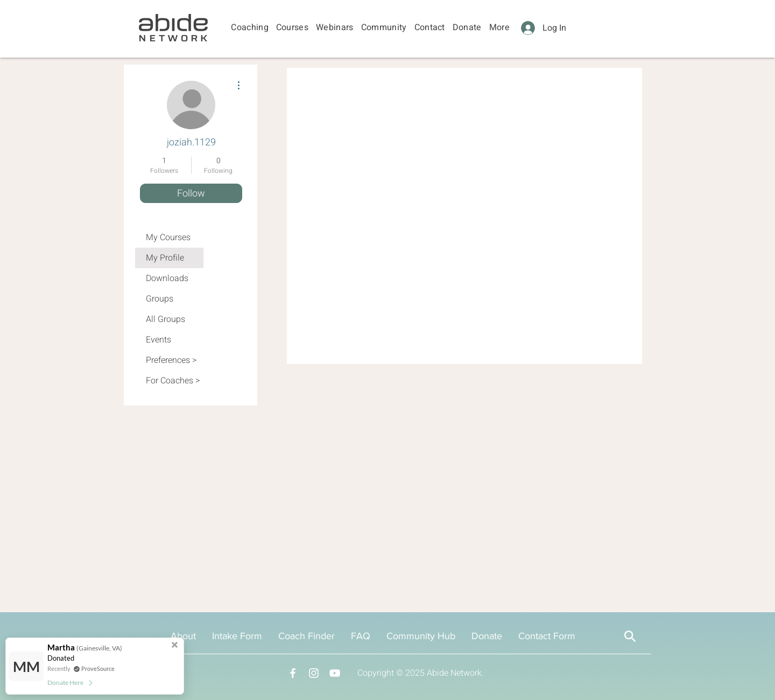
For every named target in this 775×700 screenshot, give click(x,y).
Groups (160, 299)
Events (158, 340)
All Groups (165, 319)
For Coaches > (173, 381)
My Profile (165, 258)
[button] (250, 28)
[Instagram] (314, 673)
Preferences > (171, 360)
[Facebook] (293, 673)
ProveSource (98, 668)
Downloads (167, 278)
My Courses (168, 237)
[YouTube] (335, 673)
